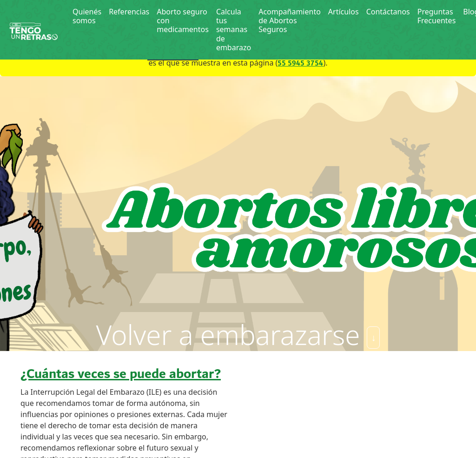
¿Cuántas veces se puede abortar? (121, 374)
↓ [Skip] (373, 337)
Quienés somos (87, 16)
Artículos (344, 12)
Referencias (129, 12)
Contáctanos (388, 12)
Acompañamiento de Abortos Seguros (290, 20)
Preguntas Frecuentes (437, 16)
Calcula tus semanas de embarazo (234, 30)
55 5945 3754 (300, 63)
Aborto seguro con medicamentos (183, 20)
